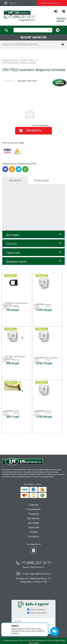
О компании (33, 509)
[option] (34, 114)
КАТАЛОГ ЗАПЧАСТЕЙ (33, 37)
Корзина (64, 13)
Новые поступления (38, 613)
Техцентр (34, 514)
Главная (33, 505)
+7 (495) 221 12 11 (21, 17)
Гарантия (34, 527)
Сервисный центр (50, 3)
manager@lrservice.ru (26, 20)
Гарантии (33, 253)
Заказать (34, 130)
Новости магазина (38, 609)
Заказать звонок (61, 19)
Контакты (33, 536)
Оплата (33, 244)
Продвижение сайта (44, 640)
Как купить (33, 518)
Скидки (33, 532)
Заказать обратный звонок (33, 567)
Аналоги (15, 180)
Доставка (33, 235)
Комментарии (33, 261)
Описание (42, 180)
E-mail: (36, 574)
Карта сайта (33, 643)
